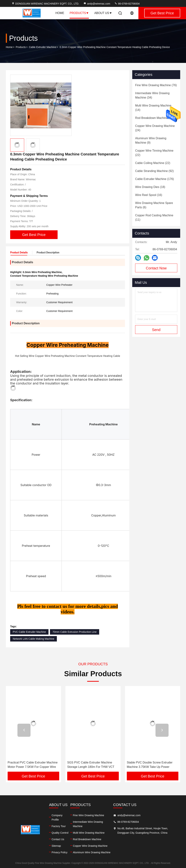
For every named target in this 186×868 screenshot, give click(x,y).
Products (79, 13)
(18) (150, 187)
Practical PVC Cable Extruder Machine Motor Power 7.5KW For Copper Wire (33, 765)
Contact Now (156, 268)
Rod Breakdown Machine (87, 839)
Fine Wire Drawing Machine (88, 815)
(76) (156, 85)
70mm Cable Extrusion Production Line (75, 632)
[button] (24, 730)
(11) (154, 217)
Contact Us (58, 839)
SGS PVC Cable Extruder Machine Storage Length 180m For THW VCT (91, 765)
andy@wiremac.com (97, 4)
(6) (154, 205)
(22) (154, 153)
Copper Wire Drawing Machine (90, 846)
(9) (151, 140)
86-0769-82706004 (127, 4)
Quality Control (60, 833)
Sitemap (56, 846)
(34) (152, 95)
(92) (154, 171)
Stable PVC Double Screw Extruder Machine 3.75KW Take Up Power (150, 765)
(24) (155, 128)
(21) (154, 118)
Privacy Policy (59, 852)
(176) (154, 179)
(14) (153, 108)
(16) (149, 195)
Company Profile (57, 817)
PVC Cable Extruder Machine (29, 632)
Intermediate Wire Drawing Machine (88, 824)
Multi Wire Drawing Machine (89, 833)
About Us (103, 13)
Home (60, 13)
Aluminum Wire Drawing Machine (92, 852)
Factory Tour (59, 826)
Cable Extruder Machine (43, 47)
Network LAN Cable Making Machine (34, 639)
